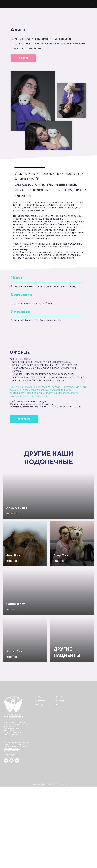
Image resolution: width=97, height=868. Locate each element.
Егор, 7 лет (62, 555)
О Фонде (39, 697)
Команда (39, 705)
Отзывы (58, 705)
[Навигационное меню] (93, 4)
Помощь (58, 697)
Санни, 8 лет (16, 604)
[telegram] (6, 762)
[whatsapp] (11, 762)
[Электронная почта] (17, 762)
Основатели (40, 701)
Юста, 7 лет (15, 651)
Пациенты (59, 701)
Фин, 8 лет (14, 555)
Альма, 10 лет (17, 508)
